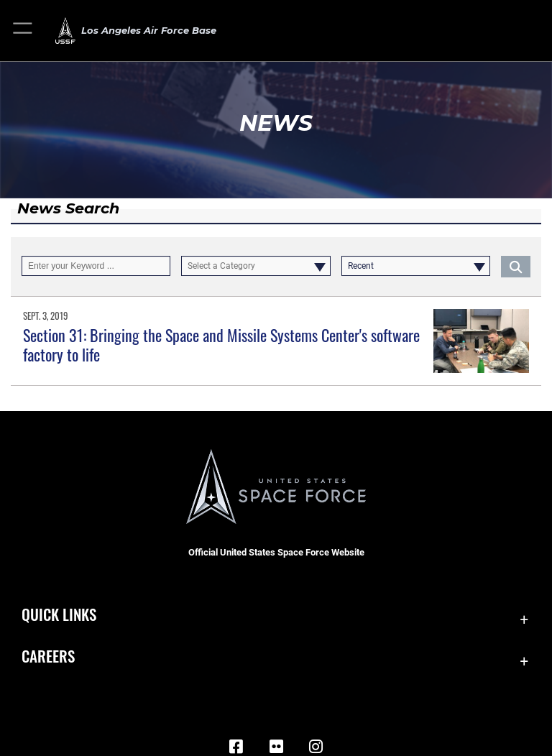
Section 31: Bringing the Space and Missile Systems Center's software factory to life (221, 344)
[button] (23, 31)
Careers (48, 656)
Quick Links (59, 614)
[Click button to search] (516, 266)
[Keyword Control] (96, 266)
